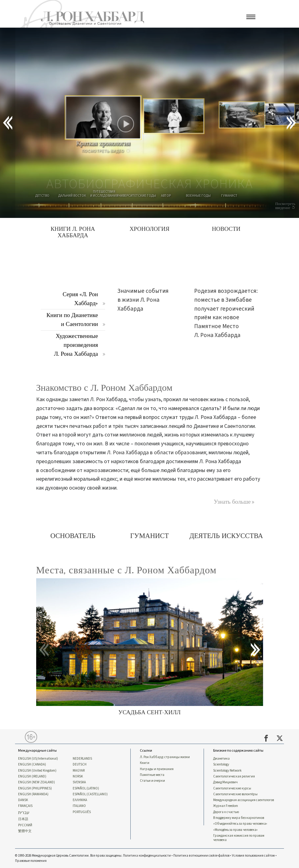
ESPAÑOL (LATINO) (86, 789)
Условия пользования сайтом (253, 856)
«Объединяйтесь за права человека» (240, 824)
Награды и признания (157, 769)
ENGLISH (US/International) (38, 759)
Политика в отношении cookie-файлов (201, 856)
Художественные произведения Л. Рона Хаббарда (76, 345)
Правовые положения (31, 861)
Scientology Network (227, 771)
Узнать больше (232, 502)
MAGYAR (79, 771)
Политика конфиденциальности (147, 856)
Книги (145, 763)
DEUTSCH (80, 765)
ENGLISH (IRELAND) (32, 777)
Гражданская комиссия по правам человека (239, 838)
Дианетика (221, 759)
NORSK (78, 777)
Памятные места (152, 775)
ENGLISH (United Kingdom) (37, 771)
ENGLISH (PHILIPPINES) (35, 789)
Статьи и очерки (152, 781)
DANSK (23, 800)
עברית (24, 813)
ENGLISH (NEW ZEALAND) (36, 782)
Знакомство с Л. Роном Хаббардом (104, 388)
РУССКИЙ (25, 825)
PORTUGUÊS (82, 812)
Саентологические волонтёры (235, 794)
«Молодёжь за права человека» (235, 830)
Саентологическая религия (234, 777)
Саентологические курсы (232, 789)
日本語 (23, 819)
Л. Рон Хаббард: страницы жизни (165, 757)
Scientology (221, 765)
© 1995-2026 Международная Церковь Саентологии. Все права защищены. (69, 856)
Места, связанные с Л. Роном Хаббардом (126, 570)
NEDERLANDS (82, 759)
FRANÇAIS (25, 806)
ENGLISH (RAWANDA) (33, 794)
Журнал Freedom (226, 806)
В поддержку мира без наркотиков (239, 818)
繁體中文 (25, 831)
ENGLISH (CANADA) (32, 765)
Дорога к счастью (226, 812)
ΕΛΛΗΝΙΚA (80, 800)
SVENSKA (79, 782)
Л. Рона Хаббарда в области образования (157, 453)
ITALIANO (79, 806)
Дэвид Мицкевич (225, 782)
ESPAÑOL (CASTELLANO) (90, 794)
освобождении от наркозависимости (84, 470)
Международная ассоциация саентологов (243, 800)
